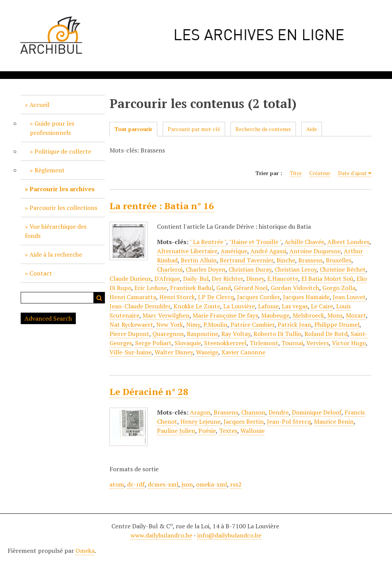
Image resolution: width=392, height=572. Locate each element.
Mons (335, 315)
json (187, 484)
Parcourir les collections (63, 208)
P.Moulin (215, 325)
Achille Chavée (304, 242)
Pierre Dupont (129, 334)
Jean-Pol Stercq (289, 421)
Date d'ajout (352, 173)
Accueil (39, 105)
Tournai (292, 343)
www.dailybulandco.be (161, 535)
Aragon (200, 412)
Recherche (99, 298)
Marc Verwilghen (166, 315)
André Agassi (268, 251)
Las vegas (295, 306)
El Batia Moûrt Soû (327, 279)
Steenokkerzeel (225, 343)
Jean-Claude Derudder (140, 306)
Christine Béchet (343, 269)
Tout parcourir (133, 129)
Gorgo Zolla (339, 288)
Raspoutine (203, 334)
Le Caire (322, 306)
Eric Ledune (151, 288)
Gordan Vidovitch (295, 288)
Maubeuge (275, 315)
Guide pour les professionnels (52, 128)
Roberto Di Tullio (277, 334)
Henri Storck (177, 297)
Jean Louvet (349, 297)
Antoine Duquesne (315, 251)
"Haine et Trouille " (255, 242)
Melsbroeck (308, 315)
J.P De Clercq (216, 297)
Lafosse (268, 306)
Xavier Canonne (243, 352)
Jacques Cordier (258, 297)
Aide (312, 129)
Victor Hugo (349, 343)
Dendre (278, 412)
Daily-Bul (196, 279)
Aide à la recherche (56, 254)
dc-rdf (136, 484)
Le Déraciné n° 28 (149, 392)
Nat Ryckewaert (131, 325)
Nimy (193, 325)
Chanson (253, 412)
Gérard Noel (251, 288)
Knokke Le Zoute (197, 306)
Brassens (310, 260)
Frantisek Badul (192, 288)
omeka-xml (212, 484)
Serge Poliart (153, 343)
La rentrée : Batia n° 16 (162, 206)
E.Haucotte (283, 279)
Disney (255, 279)
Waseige (207, 352)
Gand (224, 288)
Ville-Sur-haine (131, 352)
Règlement (50, 170)
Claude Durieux (130, 279)
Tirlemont (264, 343)
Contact (41, 273)
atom (117, 484)
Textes (228, 431)
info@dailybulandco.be (229, 535)
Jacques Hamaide (306, 297)
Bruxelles (339, 260)
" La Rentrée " (208, 242)
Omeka (85, 551)
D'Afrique (167, 279)
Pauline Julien (176, 431)
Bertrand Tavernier (247, 260)
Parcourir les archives (62, 189)
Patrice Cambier (252, 325)
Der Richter (227, 279)
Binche (286, 260)
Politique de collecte (63, 151)
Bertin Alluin (199, 260)
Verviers (318, 343)
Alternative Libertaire (187, 251)
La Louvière (239, 306)
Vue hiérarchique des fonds (56, 231)
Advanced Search (48, 318)
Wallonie (252, 431)
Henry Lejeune (200, 421)
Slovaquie (188, 343)
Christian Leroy (296, 269)
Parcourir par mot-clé (194, 129)
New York (170, 325)
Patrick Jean (294, 325)
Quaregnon (168, 334)
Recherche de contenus (263, 129)
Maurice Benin (334, 421)
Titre (296, 173)
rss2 (236, 484)
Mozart (356, 315)
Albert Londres (348, 242)
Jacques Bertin (244, 421)
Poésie (207, 431)
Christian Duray (250, 269)
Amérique (234, 251)
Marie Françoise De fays (225, 315)
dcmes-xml (163, 484)
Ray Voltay (236, 334)
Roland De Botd (326, 334)
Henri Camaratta (133, 297)
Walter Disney (174, 352)
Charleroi (170, 269)
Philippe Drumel (337, 325)
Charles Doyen (206, 269)
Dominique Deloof (317, 412)
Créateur (320, 173)
